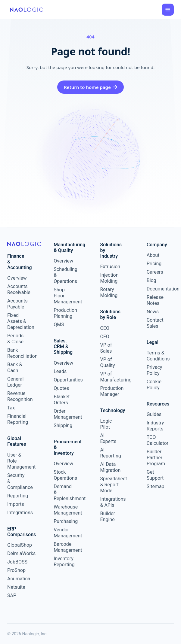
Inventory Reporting (64, 562)
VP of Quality (108, 362)
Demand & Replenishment (64, 492)
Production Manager (110, 391)
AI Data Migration (110, 467)
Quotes (61, 388)
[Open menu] (168, 10)
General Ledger (15, 382)
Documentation (157, 289)
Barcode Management (64, 547)
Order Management (64, 414)
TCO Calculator (157, 440)
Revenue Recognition (17, 396)
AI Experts (108, 438)
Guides (154, 414)
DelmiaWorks (17, 553)
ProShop (16, 570)
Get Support (155, 475)
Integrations (17, 513)
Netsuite (16, 587)
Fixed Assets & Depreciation (17, 321)
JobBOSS (17, 562)
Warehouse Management (64, 510)
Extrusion (110, 267)
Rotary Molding (109, 292)
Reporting (17, 496)
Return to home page (90, 87)
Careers (155, 272)
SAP (12, 595)
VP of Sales (106, 348)
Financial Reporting (17, 419)
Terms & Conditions (157, 356)
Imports (16, 504)
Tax (11, 408)
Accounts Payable (17, 304)
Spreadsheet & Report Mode (110, 485)
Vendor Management (64, 533)
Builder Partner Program (156, 458)
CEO (105, 328)
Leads (60, 371)
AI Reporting (110, 453)
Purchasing (64, 521)
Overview (17, 278)
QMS (59, 325)
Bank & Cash (15, 368)
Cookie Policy (154, 385)
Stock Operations (64, 475)
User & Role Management (17, 461)
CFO (105, 337)
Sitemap (156, 486)
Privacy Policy (154, 370)
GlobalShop (17, 545)
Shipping (63, 425)
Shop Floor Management (64, 296)
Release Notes (155, 300)
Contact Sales (155, 323)
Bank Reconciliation (17, 353)
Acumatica (17, 579)
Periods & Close (15, 339)
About (153, 255)
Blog (151, 280)
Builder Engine (108, 516)
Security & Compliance (17, 481)
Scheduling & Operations (64, 275)
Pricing (154, 264)
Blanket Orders (62, 400)
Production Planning (64, 313)
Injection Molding (109, 278)
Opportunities (64, 380)
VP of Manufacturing (110, 377)
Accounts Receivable (17, 289)
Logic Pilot (106, 424)
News (153, 312)
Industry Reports (155, 426)
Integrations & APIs (110, 502)
